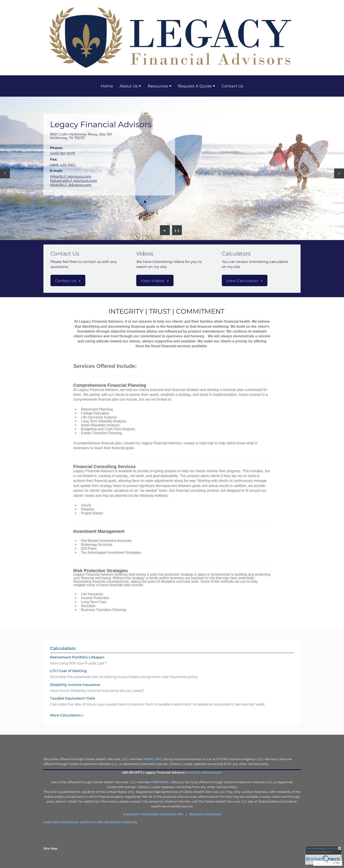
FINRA (156, 782)
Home (107, 86)
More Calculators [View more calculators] (67, 715)
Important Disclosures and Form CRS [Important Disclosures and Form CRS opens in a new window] (73, 822)
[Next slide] (339, 173)
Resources (158, 86)
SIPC (166, 782)
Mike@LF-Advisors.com (71, 176)
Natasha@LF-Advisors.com (73, 181)
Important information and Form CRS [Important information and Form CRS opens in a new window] (153, 814)
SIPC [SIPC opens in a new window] (158, 759)
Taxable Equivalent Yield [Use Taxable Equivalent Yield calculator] (73, 698)
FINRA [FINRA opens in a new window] (148, 759)
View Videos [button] (153, 281)
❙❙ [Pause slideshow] (177, 230)
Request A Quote (195, 86)
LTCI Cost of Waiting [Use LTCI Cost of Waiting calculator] (68, 671)
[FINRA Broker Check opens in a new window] (323, 855)
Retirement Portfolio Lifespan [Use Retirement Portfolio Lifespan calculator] (77, 657)
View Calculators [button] (242, 281)
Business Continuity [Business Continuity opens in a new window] (205, 814)
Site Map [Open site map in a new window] (50, 848)
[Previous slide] (5, 173)
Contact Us (232, 86)
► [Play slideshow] (165, 230)
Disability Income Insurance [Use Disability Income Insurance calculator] (75, 685)
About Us (129, 86)
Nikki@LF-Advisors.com (71, 185)
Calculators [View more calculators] (63, 648)
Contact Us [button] (66, 281)
